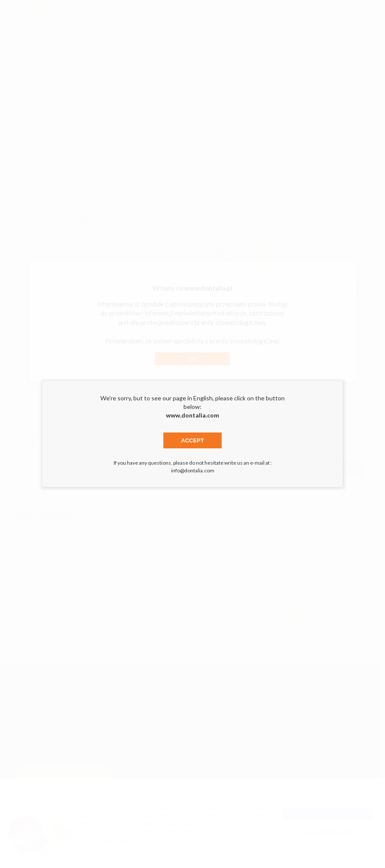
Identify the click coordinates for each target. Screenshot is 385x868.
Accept (192, 440)
